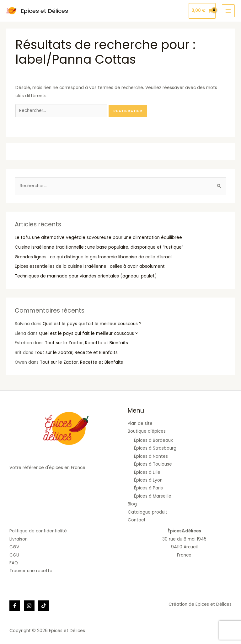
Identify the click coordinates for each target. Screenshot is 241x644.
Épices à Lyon (148, 480)
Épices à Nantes (151, 456)
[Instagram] (29, 606)
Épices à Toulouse (153, 464)
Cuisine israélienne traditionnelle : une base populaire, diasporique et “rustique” (99, 247)
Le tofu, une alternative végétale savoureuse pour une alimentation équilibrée (98, 238)
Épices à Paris (148, 488)
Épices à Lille (147, 472)
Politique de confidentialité (38, 531)
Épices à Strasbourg (155, 448)
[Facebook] (15, 606)
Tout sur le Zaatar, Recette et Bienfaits (86, 343)
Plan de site (140, 423)
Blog (132, 504)
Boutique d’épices (147, 431)
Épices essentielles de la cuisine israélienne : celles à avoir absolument (90, 266)
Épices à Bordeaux (153, 440)
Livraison (19, 539)
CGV (14, 547)
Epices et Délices (44, 11)
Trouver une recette (31, 571)
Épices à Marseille (153, 496)
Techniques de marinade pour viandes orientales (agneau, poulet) (86, 276)
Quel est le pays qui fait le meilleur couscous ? (92, 324)
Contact (137, 520)
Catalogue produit (147, 512)
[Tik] (44, 606)
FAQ (14, 563)
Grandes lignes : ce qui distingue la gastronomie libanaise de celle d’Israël (93, 257)
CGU (14, 555)
